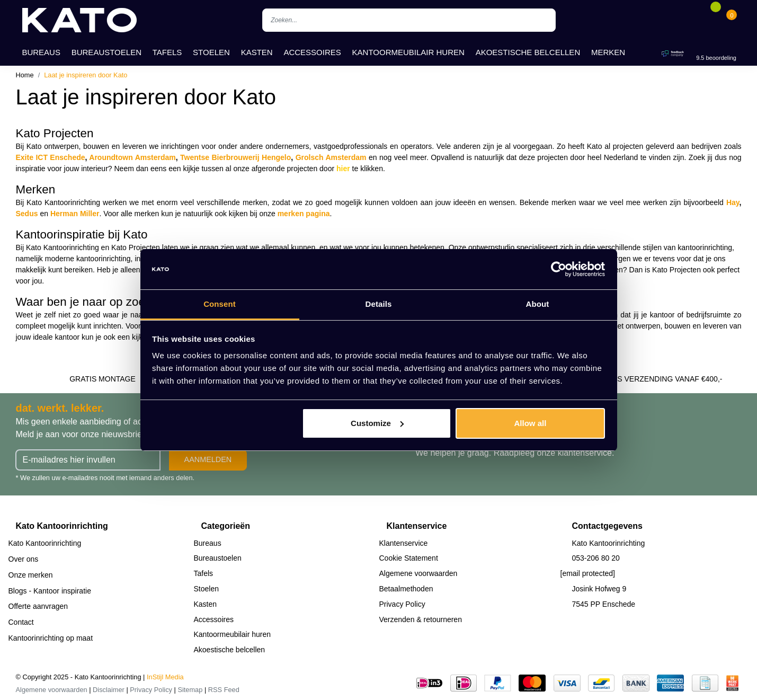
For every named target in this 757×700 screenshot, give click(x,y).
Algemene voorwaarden (418, 573)
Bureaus (41, 52)
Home (25, 75)
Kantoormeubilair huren (408, 52)
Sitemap (190, 690)
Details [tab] (379, 304)
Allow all (531, 423)
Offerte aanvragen (38, 606)
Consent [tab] (220, 304)
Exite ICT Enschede (51, 157)
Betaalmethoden (406, 589)
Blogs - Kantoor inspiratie (50, 591)
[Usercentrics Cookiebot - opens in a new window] (559, 269)
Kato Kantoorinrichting (45, 543)
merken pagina (304, 214)
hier (343, 169)
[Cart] (732, 20)
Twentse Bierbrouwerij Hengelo (235, 157)
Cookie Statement (409, 558)
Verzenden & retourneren (421, 619)
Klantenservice (404, 543)
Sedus (27, 214)
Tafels (167, 52)
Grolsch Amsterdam (331, 157)
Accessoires (312, 52)
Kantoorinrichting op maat (51, 638)
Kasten (257, 52)
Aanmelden (208, 459)
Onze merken (31, 575)
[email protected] (588, 573)
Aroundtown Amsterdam (132, 157)
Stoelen (211, 52)
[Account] (700, 20)
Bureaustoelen (106, 52)
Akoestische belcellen (528, 52)
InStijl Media (165, 677)
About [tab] (538, 304)
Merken (608, 52)
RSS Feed (224, 690)
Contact (21, 622)
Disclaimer (109, 690)
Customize (377, 423)
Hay (733, 202)
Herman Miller (75, 214)
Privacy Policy (402, 604)
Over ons (24, 559)
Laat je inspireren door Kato (86, 75)
